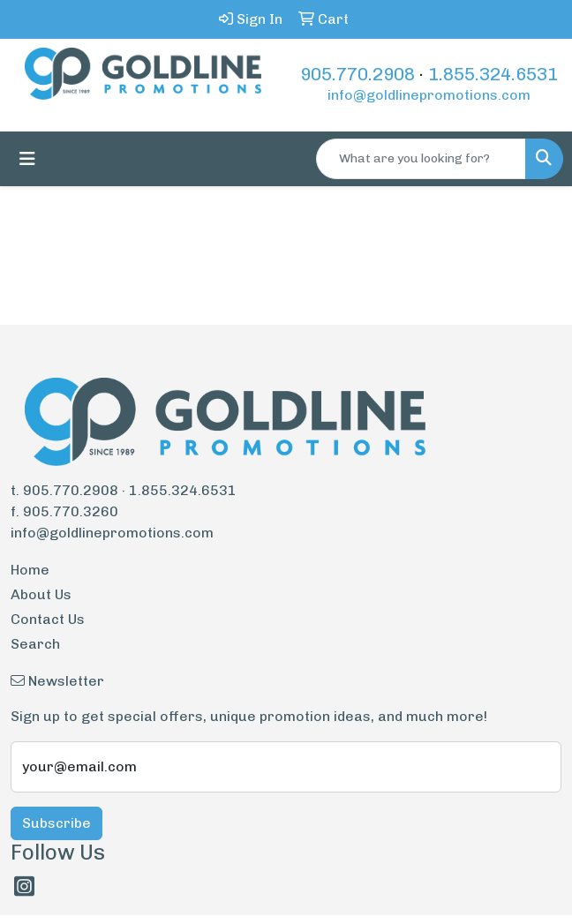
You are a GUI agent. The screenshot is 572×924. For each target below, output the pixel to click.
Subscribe (56, 823)
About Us (41, 594)
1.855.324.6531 (493, 74)
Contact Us (48, 619)
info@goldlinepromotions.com (429, 95)
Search (35, 644)
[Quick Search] (421, 159)
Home (30, 570)
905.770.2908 (357, 74)
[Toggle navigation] (27, 159)
